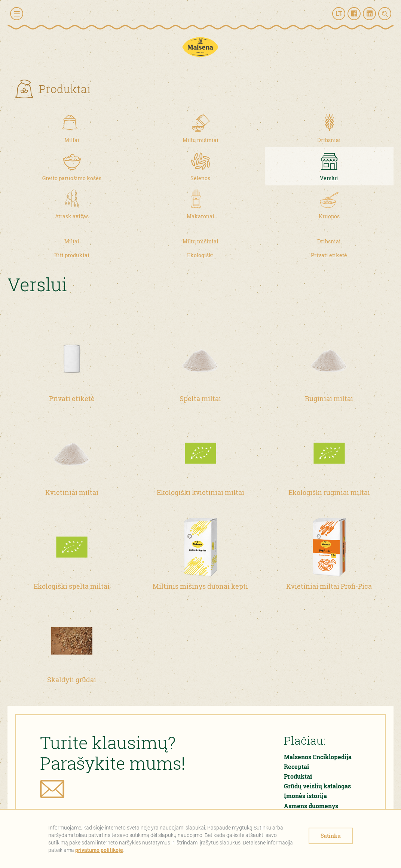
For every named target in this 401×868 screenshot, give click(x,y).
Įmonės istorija (305, 796)
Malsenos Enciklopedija (318, 757)
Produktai (298, 776)
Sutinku (331, 836)
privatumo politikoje (99, 850)
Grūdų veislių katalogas (317, 786)
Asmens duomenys (311, 806)
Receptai (296, 767)
